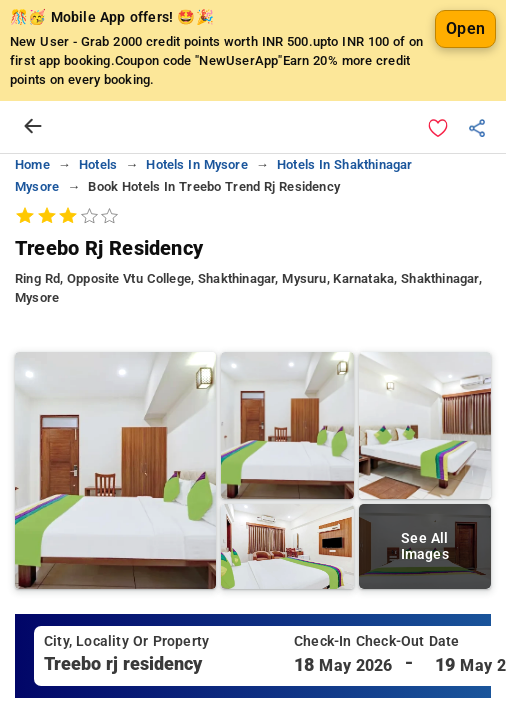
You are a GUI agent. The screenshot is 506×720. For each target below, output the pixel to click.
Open (465, 28)
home (32, 164)
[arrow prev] (33, 127)
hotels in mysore (196, 164)
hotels (98, 164)
